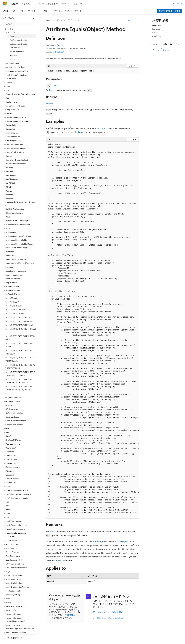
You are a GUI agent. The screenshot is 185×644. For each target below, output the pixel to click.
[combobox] (19, 24)
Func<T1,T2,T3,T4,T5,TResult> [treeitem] (18, 317)
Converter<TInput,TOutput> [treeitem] (17, 160)
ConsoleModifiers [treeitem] (13, 137)
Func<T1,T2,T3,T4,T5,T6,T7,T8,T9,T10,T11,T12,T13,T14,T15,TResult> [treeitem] (20, 381)
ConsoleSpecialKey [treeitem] (13, 140)
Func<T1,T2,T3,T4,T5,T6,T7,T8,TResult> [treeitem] (21, 331)
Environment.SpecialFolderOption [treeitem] (19, 244)
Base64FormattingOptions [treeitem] (16, 75)
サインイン (177, 3)
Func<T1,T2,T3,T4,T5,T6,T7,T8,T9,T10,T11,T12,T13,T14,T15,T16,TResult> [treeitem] (20, 388)
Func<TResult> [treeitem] (12, 298)
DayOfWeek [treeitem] (10, 183)
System (60, 45)
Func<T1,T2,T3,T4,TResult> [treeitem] (16, 313)
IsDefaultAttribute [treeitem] (17, 52)
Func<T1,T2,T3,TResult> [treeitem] (15, 310)
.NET (57, 20)
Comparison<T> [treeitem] (12, 110)
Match (61, 560)
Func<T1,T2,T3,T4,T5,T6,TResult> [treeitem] (19, 321)
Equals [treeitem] (12, 36)
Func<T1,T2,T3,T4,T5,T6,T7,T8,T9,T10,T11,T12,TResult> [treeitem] (20, 359)
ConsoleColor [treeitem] (11, 125)
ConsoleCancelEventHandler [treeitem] (17, 121)
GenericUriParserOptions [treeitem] (16, 421)
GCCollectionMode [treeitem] (13, 397)
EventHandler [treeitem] (11, 255)
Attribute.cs (58, 52)
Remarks (156, 32)
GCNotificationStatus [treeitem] (14, 413)
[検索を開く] (168, 4)
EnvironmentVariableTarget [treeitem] (16, 248)
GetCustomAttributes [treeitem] (19, 44)
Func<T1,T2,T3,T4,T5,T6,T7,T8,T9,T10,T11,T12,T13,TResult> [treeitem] (20, 367)
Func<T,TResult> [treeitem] (12, 302)
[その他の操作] (137, 20)
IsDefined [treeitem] (14, 55)
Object (56, 86)
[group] (93, 330)
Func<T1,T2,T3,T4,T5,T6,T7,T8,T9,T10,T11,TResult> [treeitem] (20, 352)
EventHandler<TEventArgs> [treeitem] (17, 259)
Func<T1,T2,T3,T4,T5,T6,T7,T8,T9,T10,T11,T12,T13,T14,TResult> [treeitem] (20, 374)
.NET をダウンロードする (169, 11)
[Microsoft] (5, 4)
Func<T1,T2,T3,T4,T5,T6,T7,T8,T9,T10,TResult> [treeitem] (20, 345)
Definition (157, 25)
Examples (156, 29)
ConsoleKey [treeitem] (10, 129)
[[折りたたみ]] (33, 18)
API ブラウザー (70, 20)
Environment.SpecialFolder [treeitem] (16, 240)
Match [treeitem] (12, 59)
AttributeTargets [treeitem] (12, 63)
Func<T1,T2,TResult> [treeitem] (14, 306)
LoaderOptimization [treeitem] (14, 583)
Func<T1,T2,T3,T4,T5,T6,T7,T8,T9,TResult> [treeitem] (20, 338)
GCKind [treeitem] (9, 405)
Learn (49, 20)
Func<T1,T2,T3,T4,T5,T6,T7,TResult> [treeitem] (20, 325)
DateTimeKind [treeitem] (11, 175)
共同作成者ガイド (65, 616)
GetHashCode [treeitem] (16, 48)
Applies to (156, 36)
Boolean (50, 103)
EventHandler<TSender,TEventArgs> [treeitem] (21, 263)
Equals (81, 132)
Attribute (101, 128)
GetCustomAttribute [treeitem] (18, 40)
